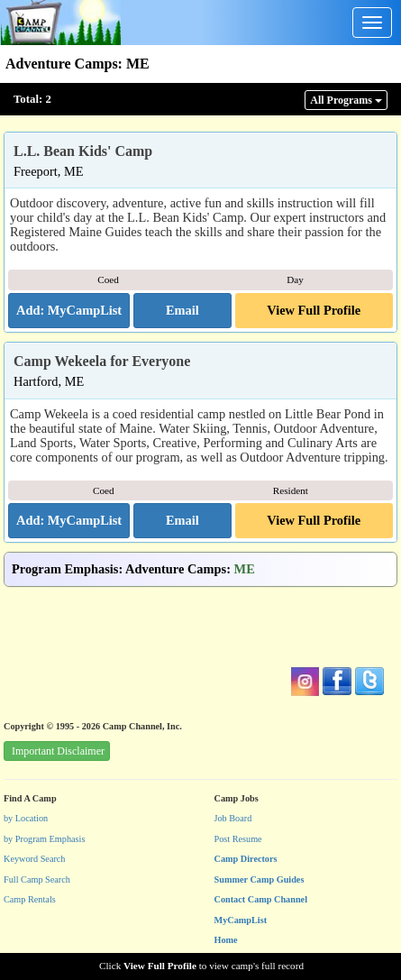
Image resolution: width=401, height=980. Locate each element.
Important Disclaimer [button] (58, 751)
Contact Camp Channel (261, 899)
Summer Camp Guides (260, 879)
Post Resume (238, 839)
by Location (26, 818)
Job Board (233, 818)
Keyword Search (35, 859)
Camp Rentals (30, 899)
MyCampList (241, 920)
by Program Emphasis (44, 839)
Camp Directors (246, 859)
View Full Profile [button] (314, 310)
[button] (182, 311)
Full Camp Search (37, 879)
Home (226, 940)
